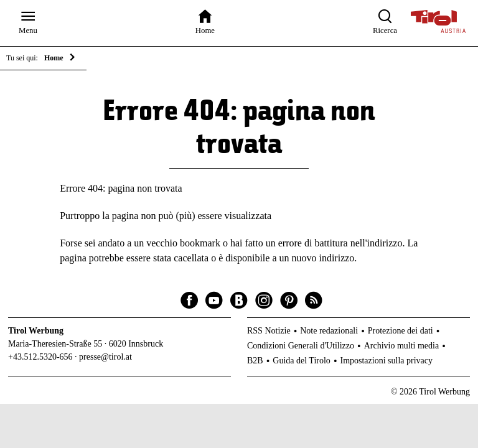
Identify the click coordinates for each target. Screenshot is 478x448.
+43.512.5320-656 (40, 357)
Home (54, 58)
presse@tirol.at (105, 357)
